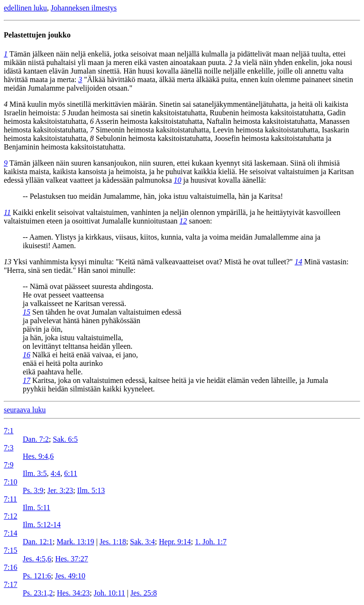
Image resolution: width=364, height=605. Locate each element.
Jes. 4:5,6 (37, 559)
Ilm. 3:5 (35, 473)
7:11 (10, 499)
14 (299, 262)
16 (27, 355)
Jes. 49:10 (70, 576)
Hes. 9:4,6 (38, 456)
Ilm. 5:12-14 (42, 525)
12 (183, 221)
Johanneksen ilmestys (84, 8)
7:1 (9, 431)
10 (178, 180)
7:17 (10, 584)
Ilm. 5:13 (91, 490)
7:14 (10, 533)
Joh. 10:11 (109, 593)
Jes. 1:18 (113, 542)
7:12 (10, 516)
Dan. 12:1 (38, 542)
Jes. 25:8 (144, 593)
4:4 (55, 473)
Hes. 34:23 (73, 593)
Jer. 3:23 (60, 490)
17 (27, 380)
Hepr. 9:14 (175, 542)
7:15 (10, 550)
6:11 (71, 473)
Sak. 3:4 (142, 542)
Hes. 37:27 (71, 559)
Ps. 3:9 (33, 490)
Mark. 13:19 (76, 542)
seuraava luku (25, 410)
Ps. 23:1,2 (38, 593)
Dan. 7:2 (36, 439)
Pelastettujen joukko (37, 35)
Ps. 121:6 (37, 576)
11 (7, 212)
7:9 (9, 465)
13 (8, 262)
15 (27, 312)
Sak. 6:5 (65, 439)
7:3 (9, 448)
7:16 (10, 567)
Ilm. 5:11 (36, 507)
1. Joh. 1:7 (211, 542)
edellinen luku (25, 8)
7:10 (10, 482)
